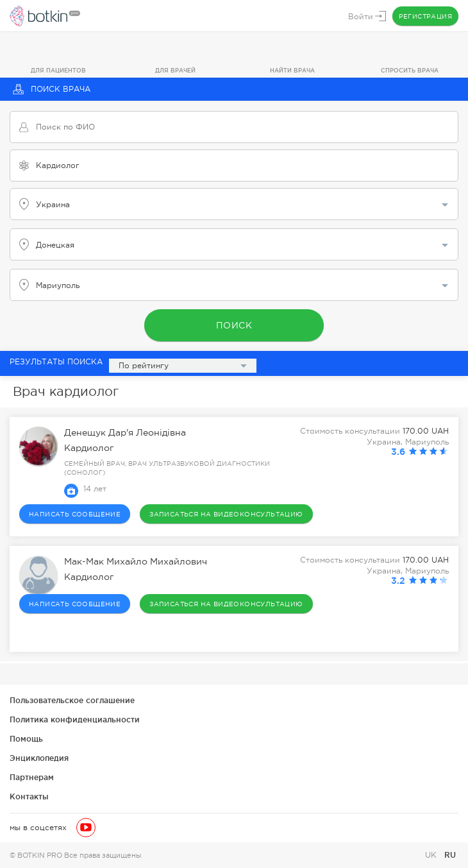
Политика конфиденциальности (75, 719)
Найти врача (292, 71)
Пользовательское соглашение (72, 700)
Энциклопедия (39, 758)
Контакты (29, 796)
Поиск (234, 325)
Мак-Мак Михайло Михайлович (136, 562)
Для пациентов (58, 71)
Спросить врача (410, 71)
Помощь (26, 739)
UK (432, 855)
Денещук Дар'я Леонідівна (125, 433)
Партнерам (32, 777)
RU (450, 855)
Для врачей (175, 71)
